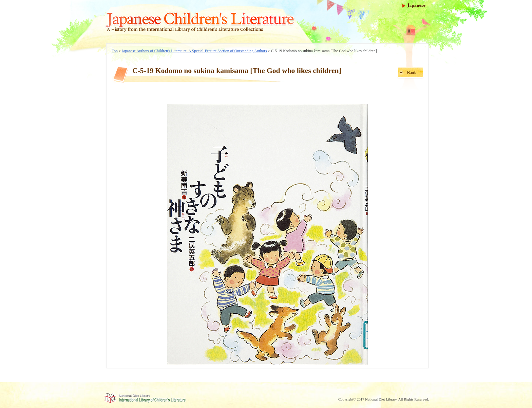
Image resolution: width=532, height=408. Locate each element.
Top (115, 51)
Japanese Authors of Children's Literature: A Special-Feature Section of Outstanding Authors (194, 51)
